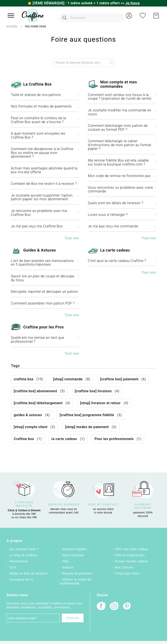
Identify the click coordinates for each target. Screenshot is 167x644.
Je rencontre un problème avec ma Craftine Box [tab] (45, 213)
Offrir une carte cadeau (132, 549)
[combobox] (85, 16)
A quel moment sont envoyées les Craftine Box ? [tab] (45, 135)
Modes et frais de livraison (28, 573)
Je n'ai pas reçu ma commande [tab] (122, 226)
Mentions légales (74, 549)
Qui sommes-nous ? (24, 549)
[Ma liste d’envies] (143, 16)
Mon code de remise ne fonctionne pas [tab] (122, 176)
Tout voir (72, 238)
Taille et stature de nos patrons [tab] (45, 95)
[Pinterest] (127, 606)
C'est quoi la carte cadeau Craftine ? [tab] (122, 261)
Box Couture (124, 567)
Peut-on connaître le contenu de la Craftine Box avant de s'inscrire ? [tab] (45, 120)
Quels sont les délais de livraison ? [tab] (122, 203)
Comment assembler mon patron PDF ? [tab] (45, 303)
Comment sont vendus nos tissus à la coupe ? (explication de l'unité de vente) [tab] (122, 97)
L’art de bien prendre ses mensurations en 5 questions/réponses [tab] (45, 263)
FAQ (65, 561)
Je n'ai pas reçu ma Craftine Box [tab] (45, 226)
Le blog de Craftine (23, 555)
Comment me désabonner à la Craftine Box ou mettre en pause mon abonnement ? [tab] (45, 153)
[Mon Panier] (156, 16)
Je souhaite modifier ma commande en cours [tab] (122, 112)
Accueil (12, 26)
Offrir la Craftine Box (130, 555)
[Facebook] (101, 606)
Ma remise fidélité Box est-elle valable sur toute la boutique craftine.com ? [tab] (122, 162)
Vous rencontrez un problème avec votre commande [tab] (122, 190)
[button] (129, 16)
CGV (13, 567)
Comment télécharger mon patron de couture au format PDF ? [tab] (122, 128)
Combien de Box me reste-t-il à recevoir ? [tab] (45, 184)
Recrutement (19, 561)
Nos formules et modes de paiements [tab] (45, 106)
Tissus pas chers (127, 573)
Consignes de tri (21, 579)
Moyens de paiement (77, 573)
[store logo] (33, 16)
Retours (68, 567)
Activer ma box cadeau (132, 561)
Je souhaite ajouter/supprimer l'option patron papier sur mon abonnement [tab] (45, 197)
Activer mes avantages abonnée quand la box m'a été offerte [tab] (45, 170)
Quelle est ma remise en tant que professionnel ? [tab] (45, 340)
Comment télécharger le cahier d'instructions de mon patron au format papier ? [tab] (122, 145)
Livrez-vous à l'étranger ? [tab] (122, 215)
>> (130, 3)
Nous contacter (73, 555)
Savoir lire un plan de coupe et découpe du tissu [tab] (45, 278)
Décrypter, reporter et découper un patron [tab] (45, 292)
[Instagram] (114, 606)
